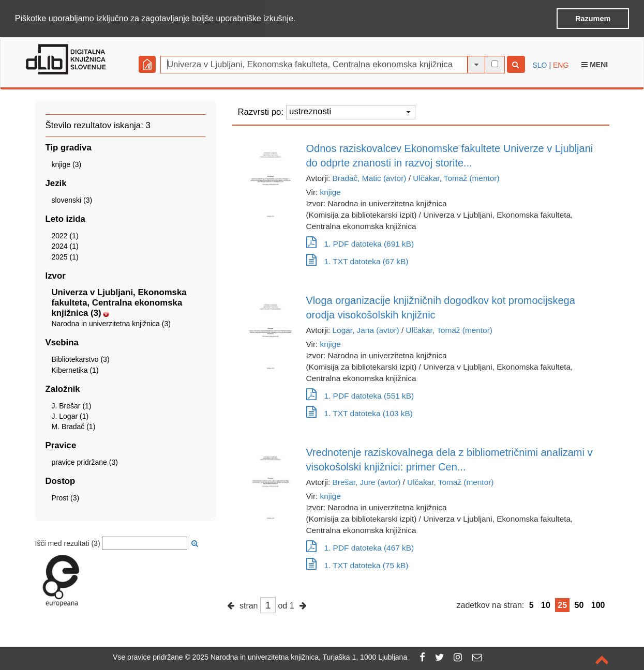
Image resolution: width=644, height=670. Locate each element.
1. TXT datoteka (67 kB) (357, 260)
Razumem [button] (593, 19)
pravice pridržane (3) (85, 462)
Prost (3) (66, 497)
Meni (595, 64)
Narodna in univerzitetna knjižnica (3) (111, 323)
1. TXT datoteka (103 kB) (360, 412)
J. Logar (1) (70, 416)
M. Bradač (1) (74, 426)
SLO (540, 64)
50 (579, 604)
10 (546, 604)
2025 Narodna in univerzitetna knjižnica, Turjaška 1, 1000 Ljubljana (300, 657)
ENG (561, 64)
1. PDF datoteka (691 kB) (360, 243)
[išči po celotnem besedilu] (495, 63)
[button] (299, 19)
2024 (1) (65, 246)
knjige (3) (67, 164)
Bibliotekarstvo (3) (81, 359)
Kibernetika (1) (75, 369)
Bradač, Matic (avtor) (370, 177)
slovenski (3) (72, 200)
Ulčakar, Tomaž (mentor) (456, 177)
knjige (331, 191)
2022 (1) (65, 235)
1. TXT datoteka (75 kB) (357, 564)
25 (562, 604)
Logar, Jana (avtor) (366, 329)
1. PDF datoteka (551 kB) (360, 395)
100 (598, 604)
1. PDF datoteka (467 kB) (360, 547)
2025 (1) (65, 256)
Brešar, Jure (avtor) (367, 481)
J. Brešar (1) (72, 405)
